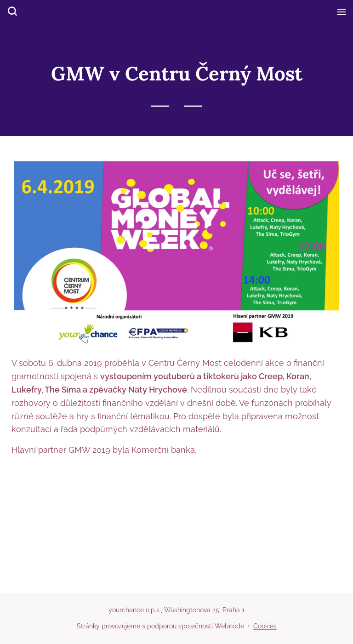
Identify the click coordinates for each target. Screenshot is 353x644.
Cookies (265, 626)
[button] (11, 11)
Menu (342, 12)
